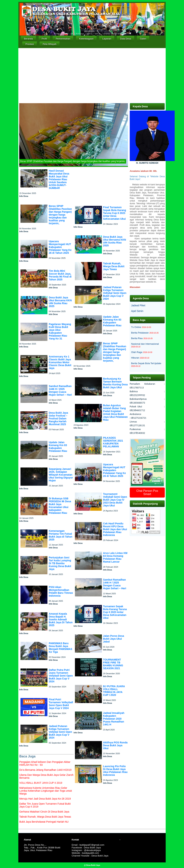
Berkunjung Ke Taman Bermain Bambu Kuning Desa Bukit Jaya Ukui (115, 383)
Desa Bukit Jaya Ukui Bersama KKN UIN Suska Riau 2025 (60, 302)
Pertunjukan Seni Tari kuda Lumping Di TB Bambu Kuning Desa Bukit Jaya (60, 563)
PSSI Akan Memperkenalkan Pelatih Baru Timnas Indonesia (61, 591)
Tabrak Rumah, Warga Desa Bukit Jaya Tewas (114, 266)
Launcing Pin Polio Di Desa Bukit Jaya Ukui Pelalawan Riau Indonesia (115, 771)
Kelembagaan (86, 39)
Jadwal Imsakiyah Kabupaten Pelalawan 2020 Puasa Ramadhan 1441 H (114, 719)
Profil (44, 39)
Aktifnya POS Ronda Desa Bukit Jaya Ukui (115, 745)
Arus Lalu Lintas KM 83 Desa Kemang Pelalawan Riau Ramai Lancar (115, 557)
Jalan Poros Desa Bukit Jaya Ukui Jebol (114, 639)
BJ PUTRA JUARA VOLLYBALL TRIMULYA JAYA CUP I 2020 (114, 691)
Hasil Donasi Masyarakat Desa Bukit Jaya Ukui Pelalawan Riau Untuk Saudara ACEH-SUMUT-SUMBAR (59, 179)
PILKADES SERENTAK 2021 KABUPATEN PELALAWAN (113, 442)
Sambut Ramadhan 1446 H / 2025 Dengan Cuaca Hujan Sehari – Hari (60, 390)
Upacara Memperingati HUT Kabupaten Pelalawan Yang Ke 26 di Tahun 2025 (60, 247)
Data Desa (126, 39)
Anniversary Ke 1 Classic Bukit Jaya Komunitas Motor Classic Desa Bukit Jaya (60, 362)
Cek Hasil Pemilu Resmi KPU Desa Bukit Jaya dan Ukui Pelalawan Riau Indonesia (115, 529)
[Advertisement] (92, 75)
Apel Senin (137, 311)
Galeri (143, 39)
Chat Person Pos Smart (147, 492)
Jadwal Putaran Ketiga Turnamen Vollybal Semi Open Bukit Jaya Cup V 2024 (60, 732)
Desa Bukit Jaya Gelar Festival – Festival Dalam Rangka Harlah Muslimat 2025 (58, 419)
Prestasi (30, 44)
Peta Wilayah (50, 44)
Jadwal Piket (138, 305)
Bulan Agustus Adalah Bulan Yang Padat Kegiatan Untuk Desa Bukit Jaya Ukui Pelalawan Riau (115, 413)
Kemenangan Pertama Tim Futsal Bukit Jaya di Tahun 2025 (60, 535)
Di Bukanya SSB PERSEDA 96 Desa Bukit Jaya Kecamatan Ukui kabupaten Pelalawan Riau (60, 506)
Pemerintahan (63, 39)
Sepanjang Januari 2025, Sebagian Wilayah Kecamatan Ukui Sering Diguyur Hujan (61, 475)
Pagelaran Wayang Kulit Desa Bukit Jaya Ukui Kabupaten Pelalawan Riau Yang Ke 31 (60, 331)
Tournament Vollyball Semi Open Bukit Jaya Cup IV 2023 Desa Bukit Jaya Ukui (115, 500)
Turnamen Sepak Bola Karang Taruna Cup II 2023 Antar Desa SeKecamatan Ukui (115, 612)
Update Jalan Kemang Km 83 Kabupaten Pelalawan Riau (58, 447)
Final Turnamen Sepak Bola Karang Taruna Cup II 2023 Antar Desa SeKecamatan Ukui (115, 213)
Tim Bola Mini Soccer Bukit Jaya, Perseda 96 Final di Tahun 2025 (60, 275)
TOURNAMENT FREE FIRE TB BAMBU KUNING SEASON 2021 (113, 664)
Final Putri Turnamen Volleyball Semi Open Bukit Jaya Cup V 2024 (61, 704)
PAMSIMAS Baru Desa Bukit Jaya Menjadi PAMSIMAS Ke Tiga (60, 648)
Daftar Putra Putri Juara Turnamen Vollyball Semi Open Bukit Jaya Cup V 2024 (61, 676)
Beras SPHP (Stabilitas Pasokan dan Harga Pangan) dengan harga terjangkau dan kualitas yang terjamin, (60, 215)
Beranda (28, 39)
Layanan (107, 39)
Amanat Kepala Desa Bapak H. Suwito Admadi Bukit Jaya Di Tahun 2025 (61, 619)
